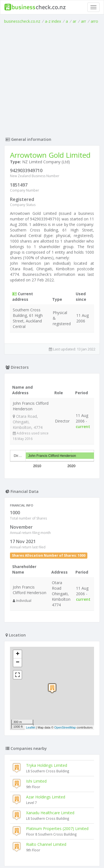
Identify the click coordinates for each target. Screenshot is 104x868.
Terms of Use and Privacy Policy (52, 848)
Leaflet (31, 693)
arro (94, 21)
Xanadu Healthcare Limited (50, 779)
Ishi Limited (36, 747)
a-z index (53, 21)
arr (83, 21)
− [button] (18, 628)
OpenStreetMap (65, 693)
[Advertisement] (52, 79)
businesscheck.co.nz (22, 21)
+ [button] (18, 620)
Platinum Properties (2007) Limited (57, 794)
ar (74, 21)
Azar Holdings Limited (46, 763)
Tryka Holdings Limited (47, 731)
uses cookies (42, 853)
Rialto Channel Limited (46, 810)
